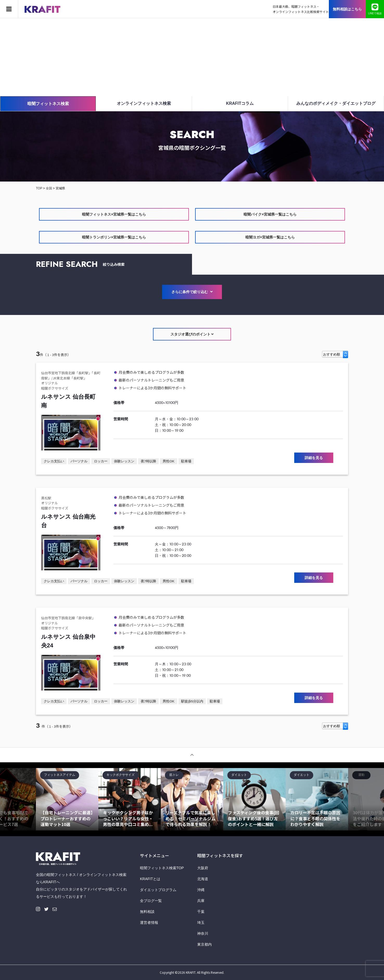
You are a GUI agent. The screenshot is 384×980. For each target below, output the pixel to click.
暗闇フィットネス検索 (48, 104)
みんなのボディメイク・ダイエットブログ (336, 103)
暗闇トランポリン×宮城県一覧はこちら (114, 237)
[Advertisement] (192, 57)
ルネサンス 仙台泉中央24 (68, 641)
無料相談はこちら (347, 9)
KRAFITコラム (240, 103)
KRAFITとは (150, 879)
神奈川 (203, 933)
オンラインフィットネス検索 (144, 103)
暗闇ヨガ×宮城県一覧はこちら (270, 237)
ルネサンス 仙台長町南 (68, 401)
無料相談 (147, 912)
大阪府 (203, 868)
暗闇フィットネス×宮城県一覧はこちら (114, 214)
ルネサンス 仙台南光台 (68, 521)
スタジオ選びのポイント (192, 334)
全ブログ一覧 (151, 901)
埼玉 (201, 923)
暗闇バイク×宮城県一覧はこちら (270, 214)
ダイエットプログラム (158, 890)
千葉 (201, 912)
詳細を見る (314, 458)
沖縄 (201, 890)
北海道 (203, 879)
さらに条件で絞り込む (192, 292)
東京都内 (204, 944)
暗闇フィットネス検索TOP (162, 868)
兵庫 (201, 901)
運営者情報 (149, 923)
